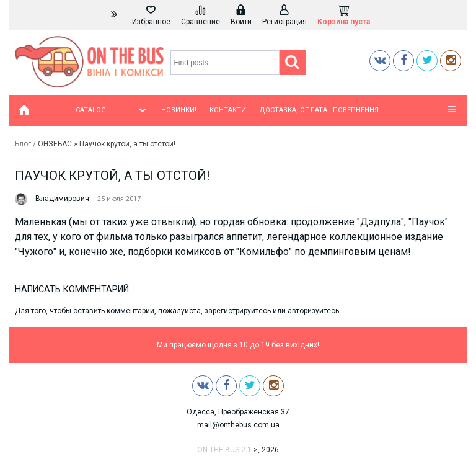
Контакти (228, 110)
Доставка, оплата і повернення (319, 110)
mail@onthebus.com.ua (238, 425)
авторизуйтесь (313, 311)
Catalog (112, 110)
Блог (23, 144)
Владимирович (62, 199)
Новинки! (179, 110)
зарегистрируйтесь (238, 311)
